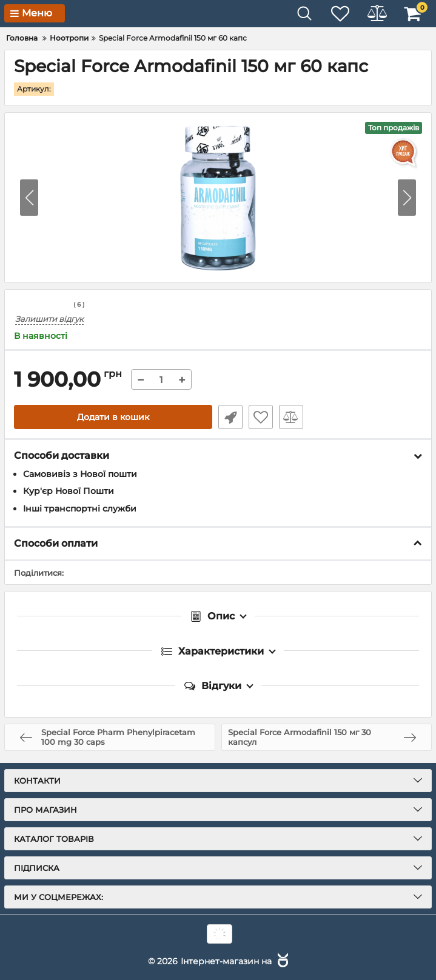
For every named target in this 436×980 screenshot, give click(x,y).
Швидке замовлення (230, 417)
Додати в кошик (113, 417)
